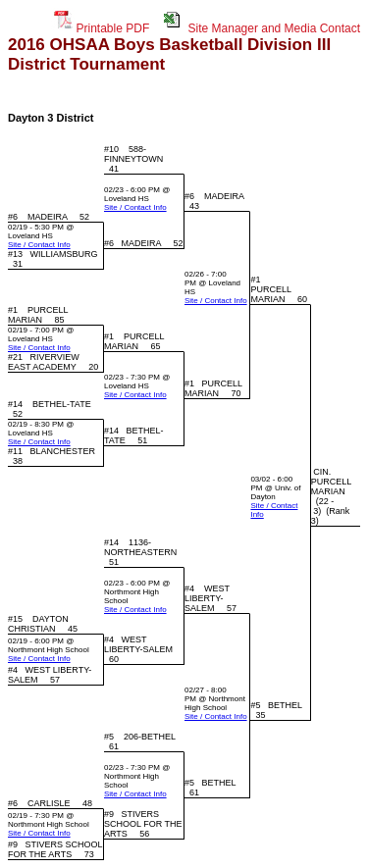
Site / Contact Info (135, 207)
